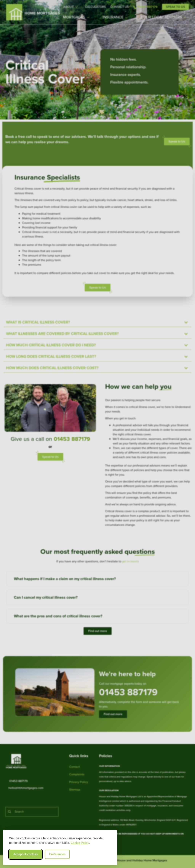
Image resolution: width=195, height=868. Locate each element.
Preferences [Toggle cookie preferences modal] (57, 854)
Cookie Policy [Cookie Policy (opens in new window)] (80, 843)
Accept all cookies (26, 854)
